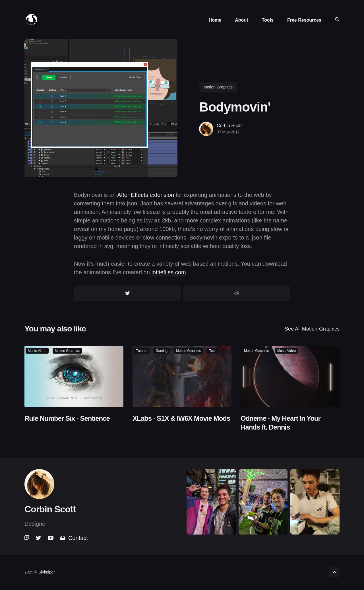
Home (215, 20)
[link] (27, 538)
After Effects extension (146, 195)
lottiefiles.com (168, 272)
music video (37, 351)
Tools (267, 20)
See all (312, 329)
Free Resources (304, 20)
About (241, 20)
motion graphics (218, 87)
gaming (162, 351)
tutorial (142, 351)
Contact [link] (74, 538)
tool (212, 351)
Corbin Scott (229, 126)
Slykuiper (46, 572)
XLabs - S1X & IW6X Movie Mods (181, 418)
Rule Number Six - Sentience (67, 418)
